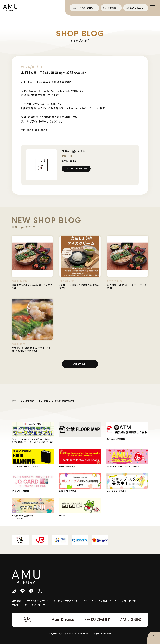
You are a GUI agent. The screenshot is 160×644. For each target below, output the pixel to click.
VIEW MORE (75, 169)
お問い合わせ (129, 601)
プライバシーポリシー (37, 601)
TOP (14, 401)
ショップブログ (27, 401)
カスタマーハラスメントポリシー (70, 601)
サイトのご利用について (104, 601)
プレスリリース (19, 605)
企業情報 (17, 601)
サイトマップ (38, 605)
